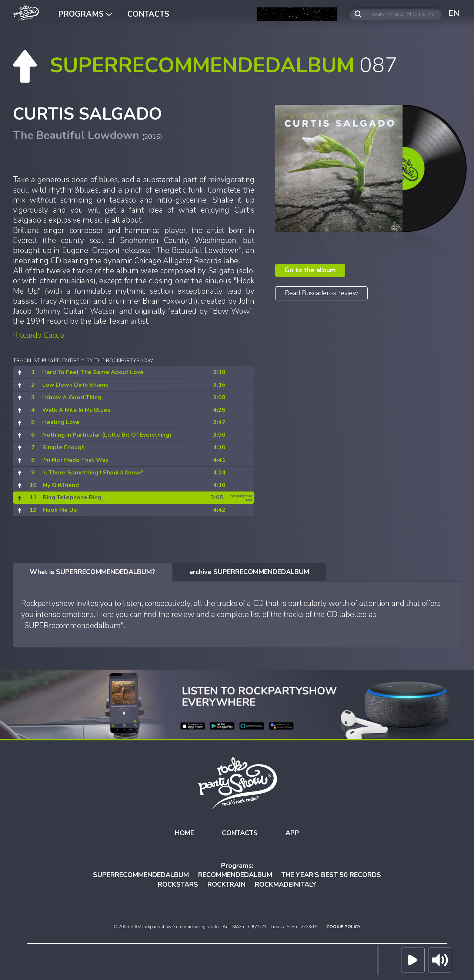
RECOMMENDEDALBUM (235, 875)
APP (292, 833)
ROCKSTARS (178, 884)
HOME (184, 833)
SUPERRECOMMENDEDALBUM (141, 875)
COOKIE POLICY (343, 927)
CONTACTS (148, 14)
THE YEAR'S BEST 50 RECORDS (331, 875)
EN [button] (454, 13)
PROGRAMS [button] (85, 14)
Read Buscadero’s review (321, 293)
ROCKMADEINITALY (286, 884)
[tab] (92, 572)
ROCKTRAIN (226, 884)
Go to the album (310, 270)
